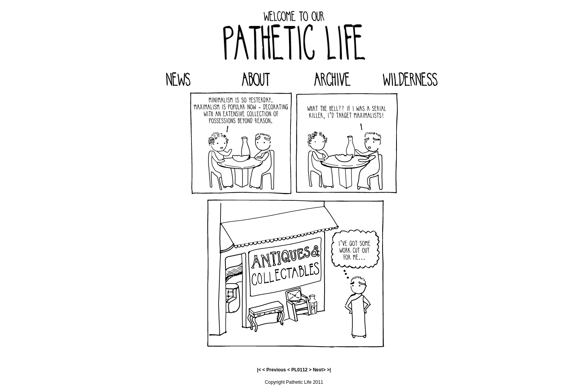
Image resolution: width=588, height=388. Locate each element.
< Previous (274, 370)
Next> (319, 370)
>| (329, 370)
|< (259, 370)
